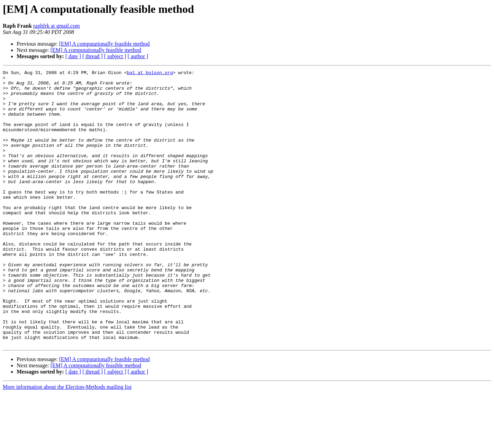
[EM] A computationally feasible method (104, 44)
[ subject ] (115, 56)
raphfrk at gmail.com (57, 26)
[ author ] (138, 56)
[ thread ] (93, 56)
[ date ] (73, 56)
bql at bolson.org (150, 73)
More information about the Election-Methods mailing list (67, 442)
